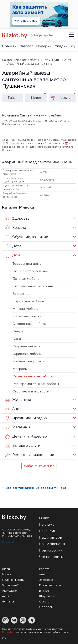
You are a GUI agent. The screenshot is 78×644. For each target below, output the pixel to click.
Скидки (61, 46)
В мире (44, 591)
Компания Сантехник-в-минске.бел (32, 115)
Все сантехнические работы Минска (34, 488)
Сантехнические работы (20, 60)
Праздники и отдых (26, 418)
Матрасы (20, 369)
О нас (44, 518)
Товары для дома (27, 264)
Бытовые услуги (23, 446)
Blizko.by (8, 632)
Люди (6, 569)
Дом (13, 255)
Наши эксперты (53, 544)
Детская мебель (26, 279)
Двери (18, 331)
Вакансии (48, 531)
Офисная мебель (27, 354)
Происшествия (50, 585)
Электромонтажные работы (36, 384)
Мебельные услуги (28, 361)
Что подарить (51, 557)
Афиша (7, 596)
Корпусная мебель (28, 301)
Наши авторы (51, 537)
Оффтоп (45, 601)
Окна (17, 339)
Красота (16, 228)
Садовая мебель (26, 346)
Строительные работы (31, 391)
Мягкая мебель (25, 309)
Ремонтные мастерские (30, 455)
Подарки (44, 46)
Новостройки (51, 550)
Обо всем (46, 607)
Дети (13, 246)
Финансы (9, 601)
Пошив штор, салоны (30, 271)
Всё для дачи (24, 294)
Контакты (8, 542)
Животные (18, 400)
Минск (7, 574)
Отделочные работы (30, 324)
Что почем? (10, 585)
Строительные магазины (33, 286)
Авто (13, 409)
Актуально (9, 591)
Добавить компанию (39, 466)
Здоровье (17, 219)
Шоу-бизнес (48, 596)
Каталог (26, 46)
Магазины (18, 427)
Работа (44, 569)
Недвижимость (13, 580)
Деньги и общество (26, 437)
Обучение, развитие (27, 237)
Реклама (47, 524)
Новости (9, 46)
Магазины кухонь (27, 316)
